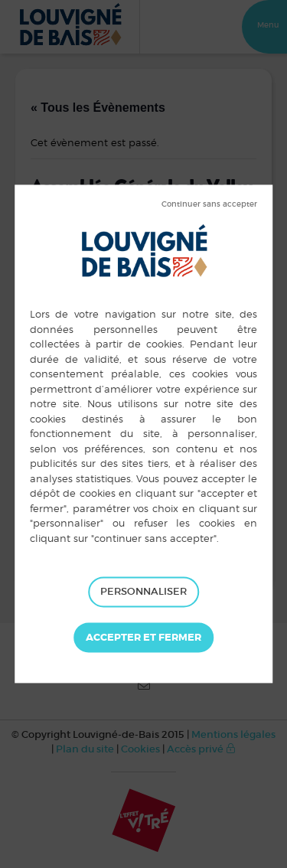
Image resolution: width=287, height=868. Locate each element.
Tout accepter (143, 638)
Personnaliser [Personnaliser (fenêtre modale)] (143, 591)
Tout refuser (209, 204)
